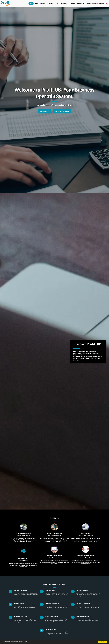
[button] (50, 4)
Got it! (103, 642)
